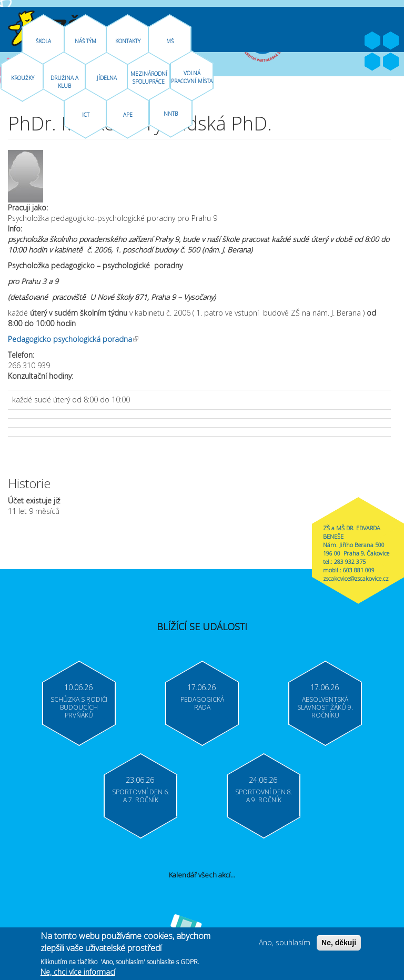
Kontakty (128, 41)
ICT (86, 115)
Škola (43, 41)
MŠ (170, 41)
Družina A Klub (64, 82)
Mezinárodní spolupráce (149, 78)
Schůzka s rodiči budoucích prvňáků (79, 707)
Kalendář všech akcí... (202, 875)
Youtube (391, 41)
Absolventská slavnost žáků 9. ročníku (325, 707)
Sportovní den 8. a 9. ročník (264, 796)
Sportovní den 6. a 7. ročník (141, 796)
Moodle (391, 62)
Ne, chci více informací (78, 973)
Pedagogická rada (202, 703)
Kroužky (23, 78)
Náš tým (85, 41)
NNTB (171, 114)
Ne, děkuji (339, 944)
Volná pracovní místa (192, 77)
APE (128, 115)
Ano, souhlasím (285, 943)
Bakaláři (372, 62)
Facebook (372, 41)
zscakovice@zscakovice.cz (356, 578)
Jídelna (107, 78)
